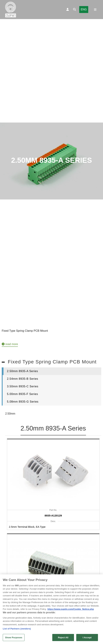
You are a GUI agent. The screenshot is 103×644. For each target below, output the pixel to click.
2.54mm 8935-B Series (23, 379)
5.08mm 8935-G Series (23, 402)
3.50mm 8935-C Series (23, 386)
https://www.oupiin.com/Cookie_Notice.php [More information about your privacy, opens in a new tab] (71, 610)
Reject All (63, 639)
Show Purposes (14, 639)
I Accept (87, 639)
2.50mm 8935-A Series (22, 371)
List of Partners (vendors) (17, 630)
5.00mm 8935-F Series (22, 394)
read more (10, 344)
